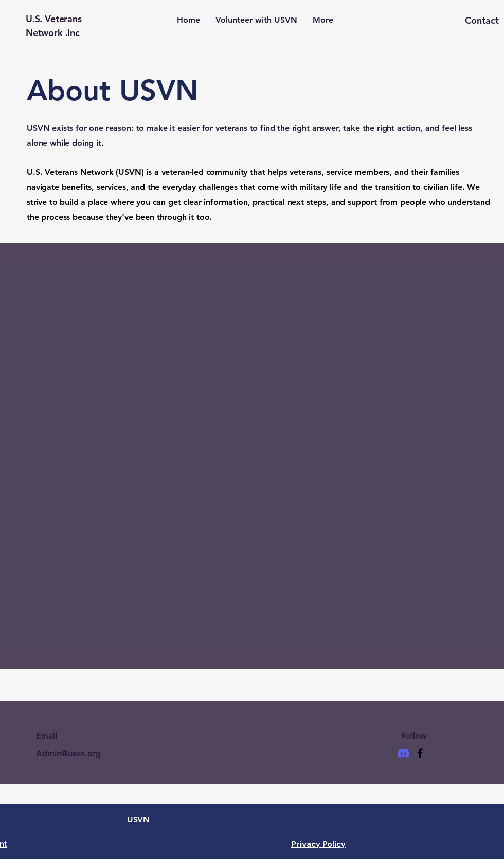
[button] (462, 20)
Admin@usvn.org (68, 753)
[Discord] (403, 753)
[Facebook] (420, 753)
